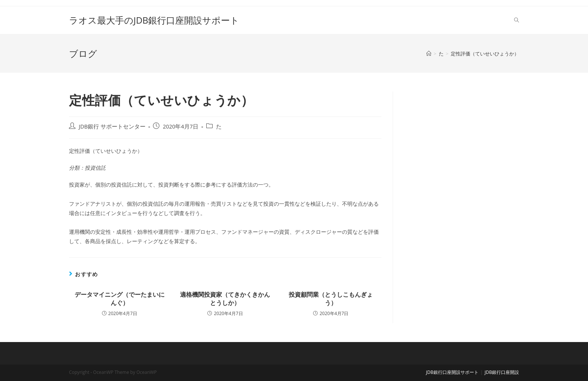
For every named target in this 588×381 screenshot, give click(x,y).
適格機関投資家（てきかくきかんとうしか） (225, 299)
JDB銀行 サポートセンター (112, 126)
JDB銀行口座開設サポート (452, 372)
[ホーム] (429, 54)
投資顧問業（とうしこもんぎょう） (331, 299)
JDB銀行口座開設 (502, 372)
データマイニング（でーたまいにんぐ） (120, 299)
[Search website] (517, 20)
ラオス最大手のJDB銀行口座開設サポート (154, 20)
